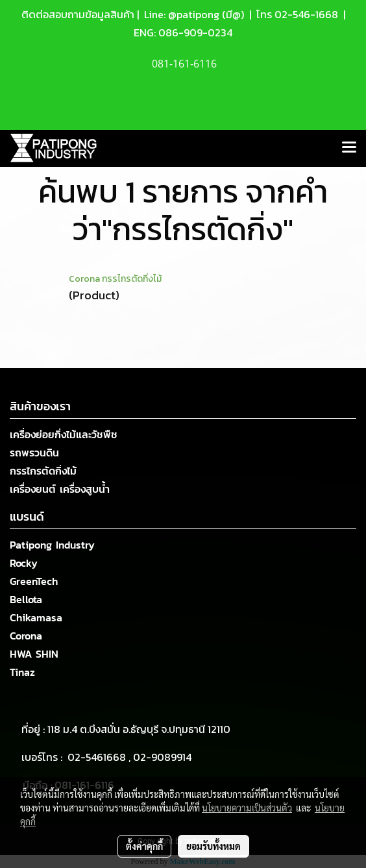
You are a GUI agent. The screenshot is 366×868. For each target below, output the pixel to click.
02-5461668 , (100, 757)
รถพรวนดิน (34, 453)
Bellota (26, 599)
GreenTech (34, 581)
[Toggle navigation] (349, 148)
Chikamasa (36, 617)
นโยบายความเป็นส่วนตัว (247, 808)
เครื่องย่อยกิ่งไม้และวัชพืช (64, 434)
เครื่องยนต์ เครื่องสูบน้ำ (60, 489)
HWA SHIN (34, 654)
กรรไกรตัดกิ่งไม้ (43, 471)
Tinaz (22, 672)
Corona (26, 636)
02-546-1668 (306, 14)
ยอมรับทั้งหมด (213, 846)
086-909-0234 (195, 32)
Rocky (24, 563)
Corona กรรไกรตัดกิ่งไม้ (115, 279)
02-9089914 (162, 757)
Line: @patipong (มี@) (193, 14)
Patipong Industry (52, 545)
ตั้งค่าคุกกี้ (144, 846)
